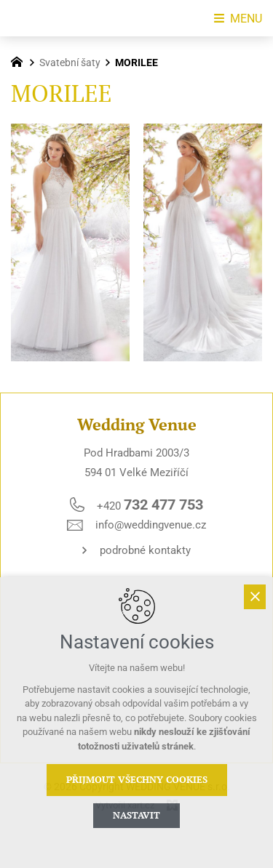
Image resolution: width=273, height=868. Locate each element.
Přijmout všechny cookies (137, 779)
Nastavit (136, 815)
